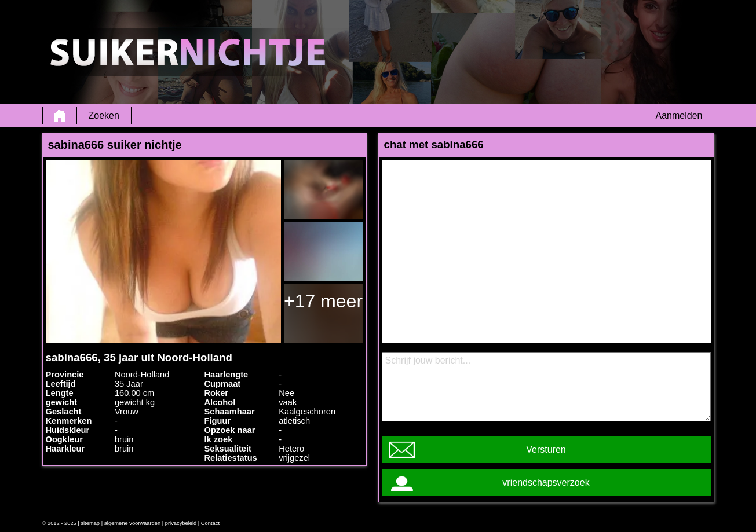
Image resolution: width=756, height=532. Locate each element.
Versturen (546, 450)
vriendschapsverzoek (546, 483)
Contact (210, 523)
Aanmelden (679, 115)
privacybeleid (181, 523)
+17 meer (323, 301)
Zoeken (104, 115)
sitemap (90, 523)
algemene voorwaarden (133, 523)
